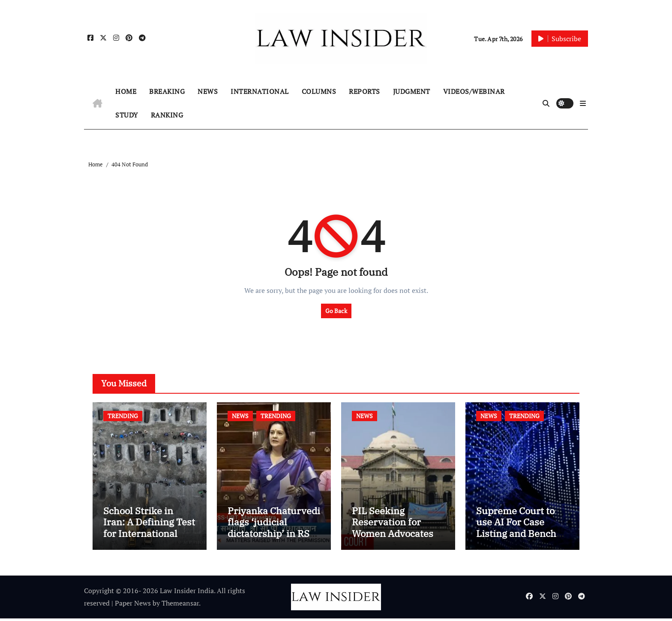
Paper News (133, 606)
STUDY (127, 115)
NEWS (208, 91)
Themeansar (180, 606)
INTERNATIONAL (260, 91)
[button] (583, 103)
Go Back (336, 311)
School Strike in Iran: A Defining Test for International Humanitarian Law (149, 530)
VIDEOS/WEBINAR (474, 91)
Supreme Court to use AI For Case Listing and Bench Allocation (516, 530)
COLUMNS (319, 91)
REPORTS (364, 91)
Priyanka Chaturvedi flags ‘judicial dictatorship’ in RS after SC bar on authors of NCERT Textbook (274, 541)
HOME (126, 91)
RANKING (167, 115)
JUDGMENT (412, 91)
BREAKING (167, 91)
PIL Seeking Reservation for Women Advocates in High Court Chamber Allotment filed (398, 535)
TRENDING (123, 416)
